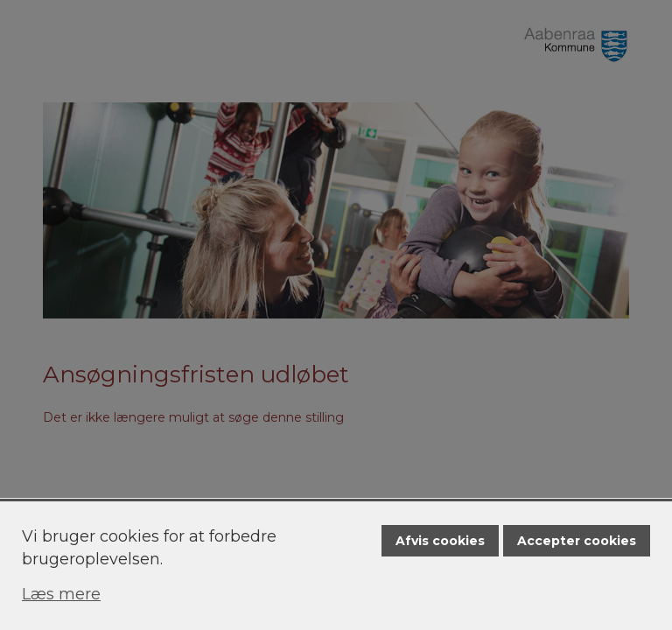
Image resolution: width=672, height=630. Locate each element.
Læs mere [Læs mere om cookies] (61, 594)
